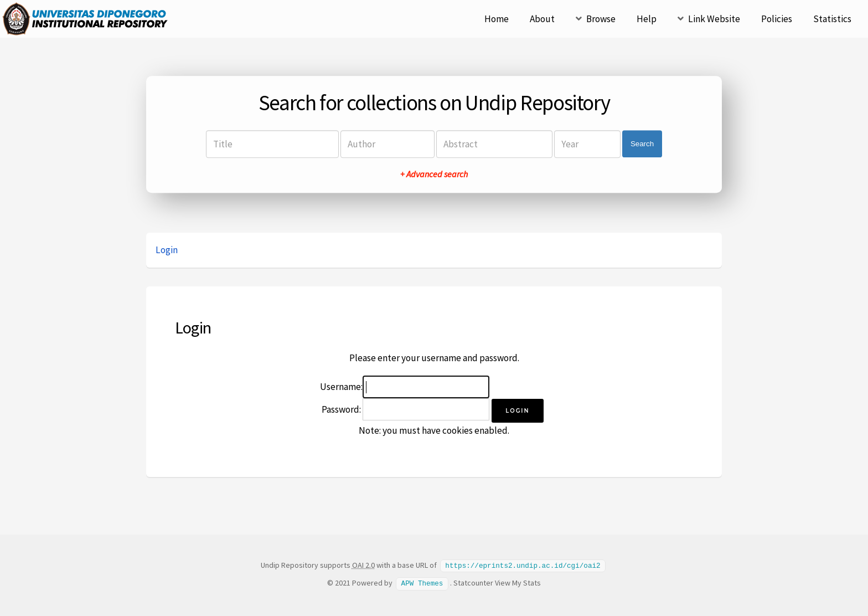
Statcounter (473, 582)
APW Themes (422, 582)
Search (642, 144)
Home (497, 19)
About (542, 19)
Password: (341, 409)
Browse (601, 19)
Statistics (832, 19)
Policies (777, 19)
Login (167, 250)
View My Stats (518, 582)
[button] (517, 411)
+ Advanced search (434, 174)
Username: (341, 387)
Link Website (714, 19)
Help (647, 19)
